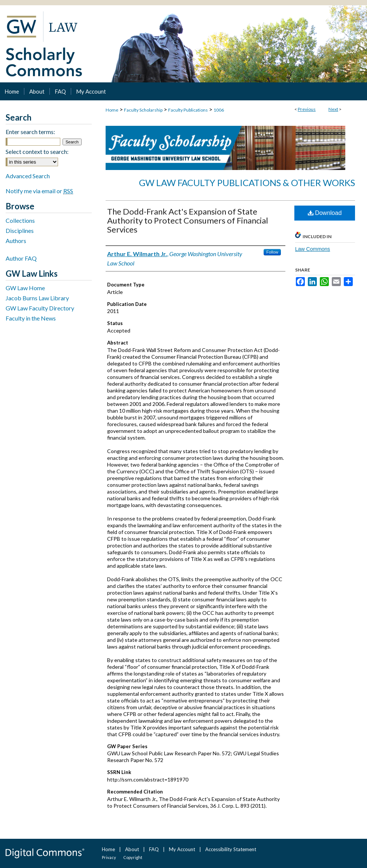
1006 (219, 110)
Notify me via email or (39, 191)
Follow (272, 252)
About (132, 849)
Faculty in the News (31, 318)
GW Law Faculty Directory (40, 308)
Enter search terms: (30, 132)
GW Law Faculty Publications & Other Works (247, 183)
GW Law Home (25, 288)
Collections (20, 220)
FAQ (154, 849)
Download (325, 213)
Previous (307, 109)
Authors (16, 241)
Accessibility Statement (231, 849)
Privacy (109, 857)
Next (333, 109)
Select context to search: (37, 151)
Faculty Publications (188, 110)
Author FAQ (21, 258)
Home (112, 110)
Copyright (133, 857)
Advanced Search (28, 176)
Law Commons (313, 249)
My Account (182, 849)
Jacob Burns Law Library (37, 298)
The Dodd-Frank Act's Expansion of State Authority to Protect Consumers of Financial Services (188, 220)
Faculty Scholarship (143, 110)
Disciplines (20, 230)
